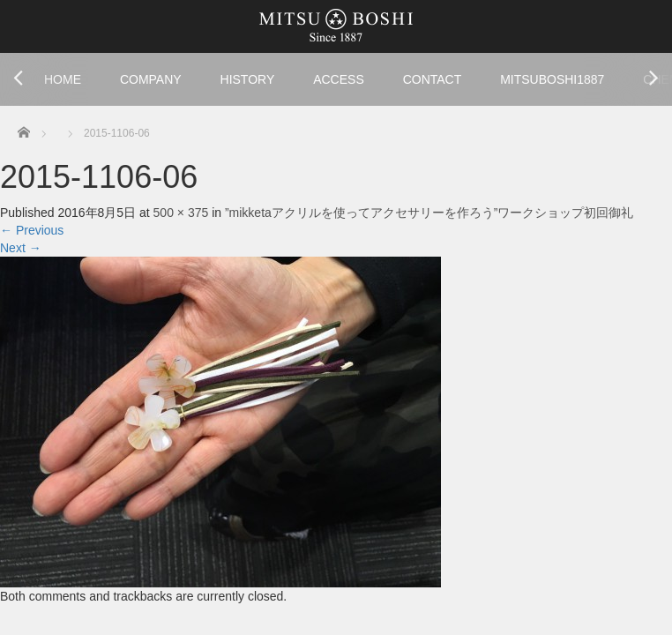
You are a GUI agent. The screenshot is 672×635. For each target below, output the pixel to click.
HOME (63, 79)
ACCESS (339, 79)
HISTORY (248, 79)
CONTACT (433, 79)
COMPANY (151, 79)
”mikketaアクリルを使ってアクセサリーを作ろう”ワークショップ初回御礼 (429, 213)
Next (21, 248)
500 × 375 (181, 213)
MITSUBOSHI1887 (552, 79)
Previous (32, 230)
